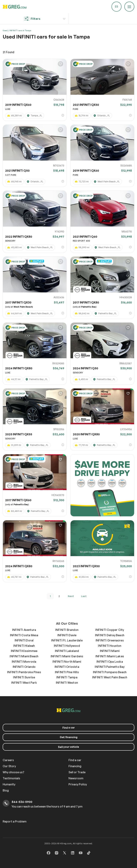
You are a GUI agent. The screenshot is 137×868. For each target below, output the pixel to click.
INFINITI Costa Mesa (24, 635)
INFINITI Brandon (67, 630)
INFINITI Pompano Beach (110, 672)
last (84, 596)
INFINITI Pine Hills (67, 672)
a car (69, 728)
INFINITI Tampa (67, 677)
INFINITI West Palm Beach (110, 677)
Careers (8, 760)
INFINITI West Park (24, 683)
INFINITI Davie (67, 635)
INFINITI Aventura (24, 630)
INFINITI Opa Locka (110, 662)
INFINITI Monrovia (24, 662)
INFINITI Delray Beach (110, 635)
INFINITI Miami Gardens (67, 656)
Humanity (9, 784)
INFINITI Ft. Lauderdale (67, 640)
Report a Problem (15, 821)
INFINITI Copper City (110, 630)
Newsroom (76, 778)
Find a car (75, 760)
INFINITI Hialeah (24, 646)
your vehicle (68, 747)
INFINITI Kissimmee (24, 651)
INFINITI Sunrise (24, 677)
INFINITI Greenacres (110, 640)
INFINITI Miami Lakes (110, 656)
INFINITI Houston (110, 646)
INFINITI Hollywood (67, 646)
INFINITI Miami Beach (24, 656)
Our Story (9, 766)
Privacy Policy (78, 784)
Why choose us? (13, 772)
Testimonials (11, 778)
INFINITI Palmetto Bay (110, 667)
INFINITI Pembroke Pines (24, 672)
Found (8, 52)
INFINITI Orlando (24, 667)
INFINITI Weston (67, 683)
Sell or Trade (77, 772)
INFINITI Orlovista (67, 667)
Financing (75, 766)
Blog (6, 790)
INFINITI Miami (110, 651)
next (71, 596)
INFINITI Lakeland (67, 651)
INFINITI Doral (24, 640)
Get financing (69, 737)
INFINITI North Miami (67, 662)
